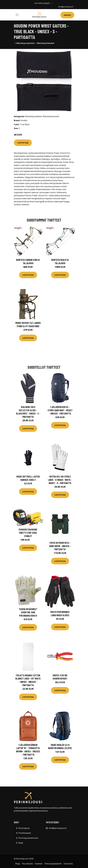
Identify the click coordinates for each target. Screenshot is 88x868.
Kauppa (67, 15)
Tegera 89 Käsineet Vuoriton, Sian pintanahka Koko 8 (28, 612)
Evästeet (38, 864)
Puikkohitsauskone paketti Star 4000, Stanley (28, 533)
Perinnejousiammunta (28, 838)
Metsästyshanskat (46, 43)
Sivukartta (68, 864)
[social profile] (52, 3)
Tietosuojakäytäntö (53, 864)
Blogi (21, 843)
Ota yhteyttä (27, 864)
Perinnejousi (24, 828)
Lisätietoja (23, 143)
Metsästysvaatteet (26, 43)
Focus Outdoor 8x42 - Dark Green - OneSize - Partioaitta (60, 546)
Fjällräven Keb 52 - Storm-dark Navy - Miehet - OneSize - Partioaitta (60, 410)
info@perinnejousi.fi (66, 7)
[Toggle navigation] (17, 15)
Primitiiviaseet (25, 833)
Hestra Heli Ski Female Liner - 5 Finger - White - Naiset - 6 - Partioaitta (60, 480)
